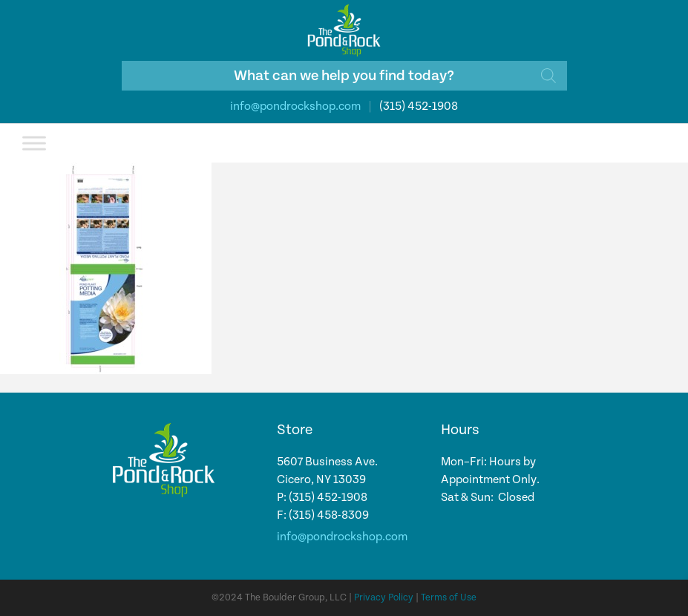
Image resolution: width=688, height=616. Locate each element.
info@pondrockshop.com (295, 107)
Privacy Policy (384, 598)
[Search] (548, 76)
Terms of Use (449, 598)
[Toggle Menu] (34, 143)
